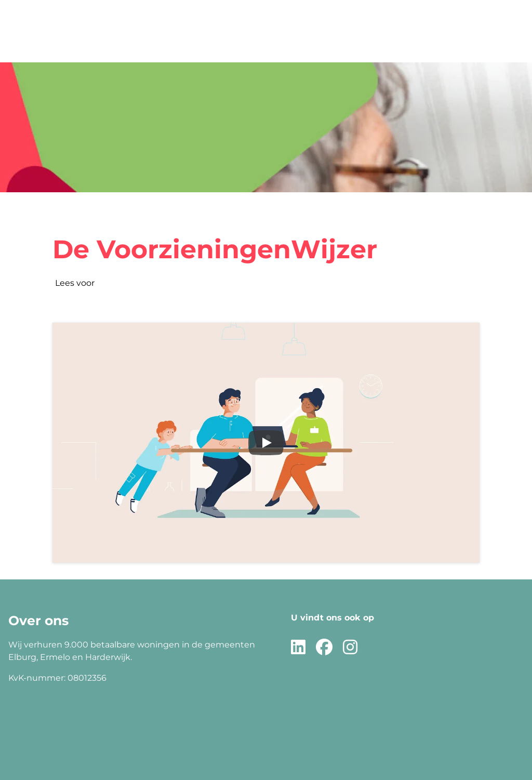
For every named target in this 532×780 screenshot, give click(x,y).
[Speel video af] (266, 443)
